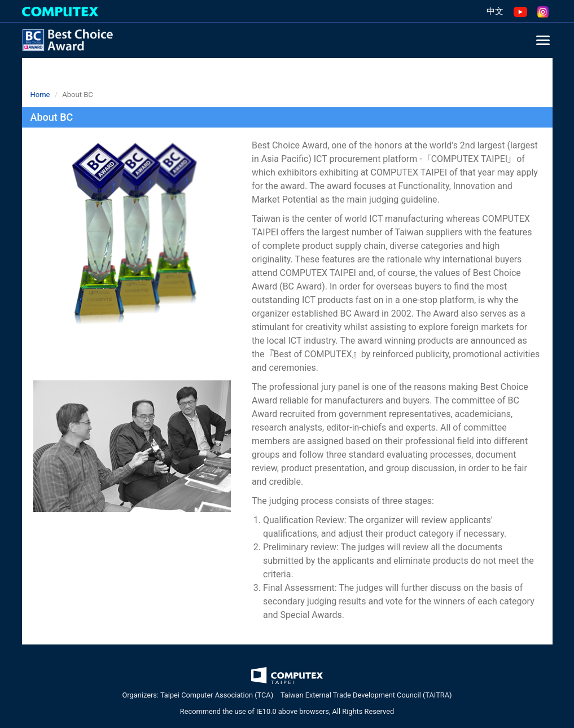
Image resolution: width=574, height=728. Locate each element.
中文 (495, 11)
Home (40, 95)
